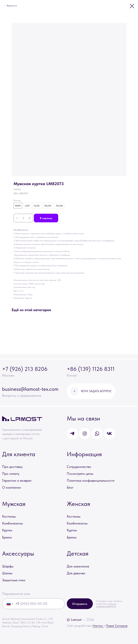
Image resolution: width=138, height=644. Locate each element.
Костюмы (9, 516)
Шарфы (8, 566)
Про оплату (11, 474)
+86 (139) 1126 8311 (91, 369)
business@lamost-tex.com (30, 389)
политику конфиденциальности (106, 605)
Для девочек (76, 573)
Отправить (80, 604)
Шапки (7, 573)
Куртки (7, 530)
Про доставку (12, 467)
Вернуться (12, 6)
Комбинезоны (12, 523)
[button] (91, 391)
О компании (11, 487)
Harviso (98, 626)
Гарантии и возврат (17, 480)
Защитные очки (14, 580)
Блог (70, 487)
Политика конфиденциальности (91, 480)
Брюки (7, 537)
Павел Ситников (117, 626)
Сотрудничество (79, 467)
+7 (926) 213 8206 (25, 369)
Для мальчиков (78, 566)
